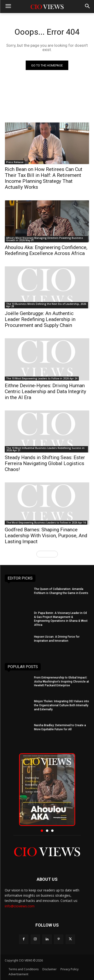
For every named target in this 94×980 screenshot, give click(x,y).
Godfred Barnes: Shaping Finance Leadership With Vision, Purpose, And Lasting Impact (46, 536)
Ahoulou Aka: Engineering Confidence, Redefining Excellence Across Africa (46, 250)
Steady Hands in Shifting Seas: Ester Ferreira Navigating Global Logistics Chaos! (45, 463)
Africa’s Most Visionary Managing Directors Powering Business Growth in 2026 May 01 (45, 239)
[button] (42, 831)
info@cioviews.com (20, 906)
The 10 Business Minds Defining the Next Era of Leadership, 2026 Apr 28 (46, 305)
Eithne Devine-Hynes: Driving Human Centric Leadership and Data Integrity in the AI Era (45, 391)
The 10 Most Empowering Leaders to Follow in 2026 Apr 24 (42, 378)
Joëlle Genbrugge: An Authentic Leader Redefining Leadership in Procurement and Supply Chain (40, 319)
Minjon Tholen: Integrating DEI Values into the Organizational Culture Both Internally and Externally (62, 705)
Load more (47, 554)
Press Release (15, 162)
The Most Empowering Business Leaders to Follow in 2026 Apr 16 (46, 523)
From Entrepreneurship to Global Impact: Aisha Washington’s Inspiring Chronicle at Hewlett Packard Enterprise (62, 682)
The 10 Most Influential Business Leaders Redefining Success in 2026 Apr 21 (45, 449)
